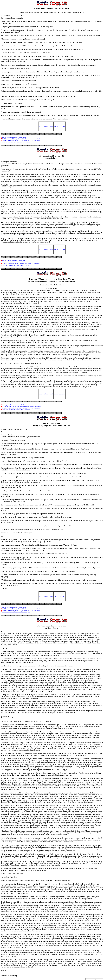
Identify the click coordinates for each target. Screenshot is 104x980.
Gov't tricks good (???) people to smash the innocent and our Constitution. (21, 139)
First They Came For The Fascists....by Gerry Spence (16, 142)
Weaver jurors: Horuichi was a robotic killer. (13, 137)
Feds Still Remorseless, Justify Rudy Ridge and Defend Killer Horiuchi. (21, 140)
